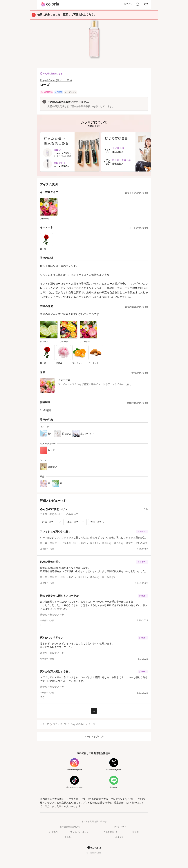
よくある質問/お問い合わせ (94, 821)
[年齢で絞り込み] (76, 522)
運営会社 (68, 837)
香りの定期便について (70, 827)
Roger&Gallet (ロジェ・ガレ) (56, 80)
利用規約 (53, 832)
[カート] (146, 4)
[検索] (138, 4)
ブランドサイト (121, 827)
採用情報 (120, 837)
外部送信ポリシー (112, 832)
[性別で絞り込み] (98, 522)
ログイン (128, 4)
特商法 (136, 832)
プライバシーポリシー (80, 832)
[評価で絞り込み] (52, 522)
